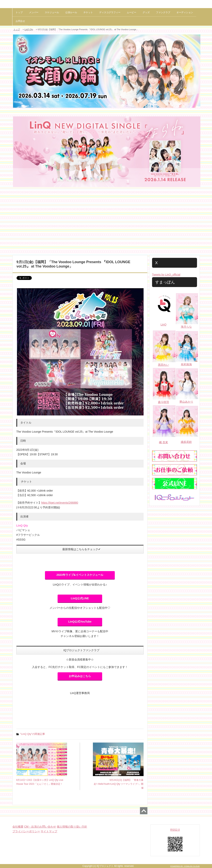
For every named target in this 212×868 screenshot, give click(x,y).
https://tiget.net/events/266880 (60, 503)
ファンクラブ (163, 12)
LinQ (163, 325)
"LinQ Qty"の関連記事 (33, 734)
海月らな (186, 327)
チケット (88, 12)
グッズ (146, 12)
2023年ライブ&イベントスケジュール (80, 575)
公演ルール (71, 12)
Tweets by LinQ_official (166, 275)
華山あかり (186, 402)
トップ (19, 12)
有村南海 (186, 364)
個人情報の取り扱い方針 (72, 827)
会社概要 (18, 827)
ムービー (132, 12)
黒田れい (163, 365)
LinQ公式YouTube (80, 622)
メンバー (34, 12)
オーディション (185, 12)
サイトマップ (49, 831)
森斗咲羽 (163, 402)
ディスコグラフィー (110, 12)
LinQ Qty (29, 29)
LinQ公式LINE (80, 598)
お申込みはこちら (80, 676)
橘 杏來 (163, 442)
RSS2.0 (175, 830)
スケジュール (52, 12)
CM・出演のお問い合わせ (40, 827)
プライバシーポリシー (26, 831)
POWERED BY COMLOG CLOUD (185, 866)
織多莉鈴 (186, 442)
